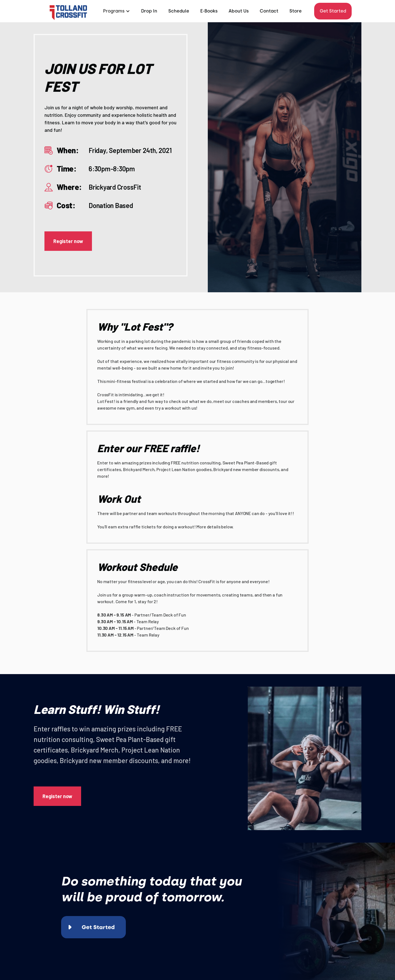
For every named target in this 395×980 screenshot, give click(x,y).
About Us (239, 11)
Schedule (179, 11)
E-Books (209, 11)
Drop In (149, 11)
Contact (269, 11)
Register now (68, 241)
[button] (116, 11)
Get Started (333, 11)
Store (296, 11)
